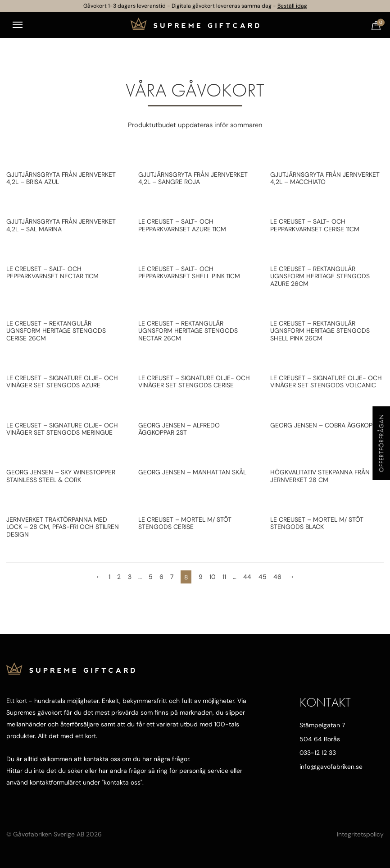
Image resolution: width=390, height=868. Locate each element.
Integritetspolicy (360, 834)
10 (213, 577)
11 (224, 577)
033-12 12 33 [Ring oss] (318, 753)
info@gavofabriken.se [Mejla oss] (331, 767)
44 (248, 577)
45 (263, 577)
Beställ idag (292, 6)
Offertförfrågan (381, 443)
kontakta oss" (123, 782)
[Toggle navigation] (18, 25)
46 (277, 577)
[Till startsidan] (195, 25)
